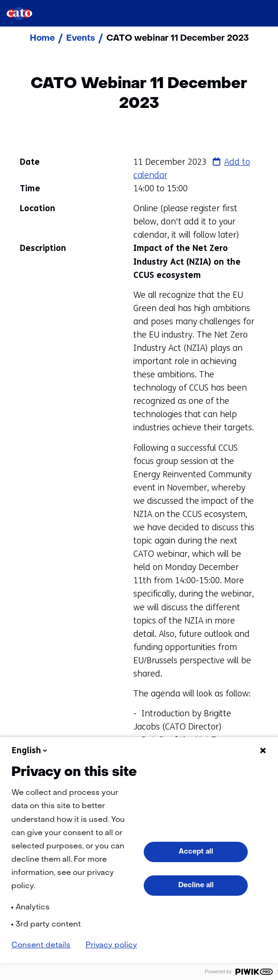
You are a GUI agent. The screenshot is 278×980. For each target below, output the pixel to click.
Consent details (41, 945)
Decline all (196, 885)
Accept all (196, 852)
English (30, 750)
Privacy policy (111, 945)
